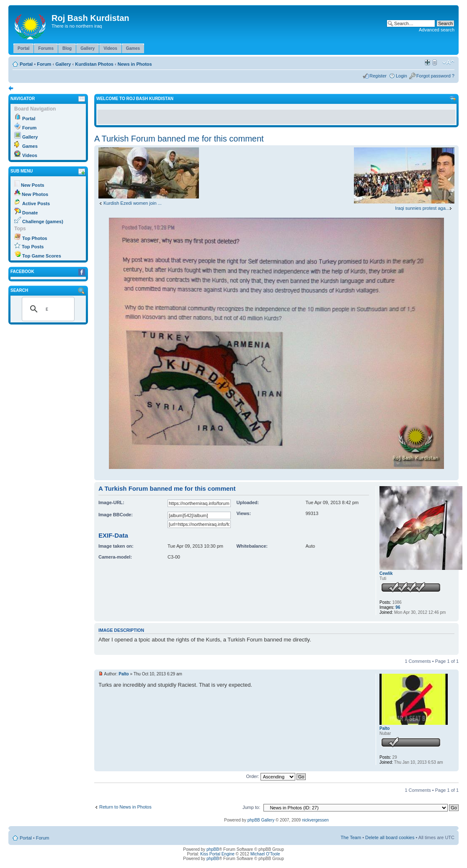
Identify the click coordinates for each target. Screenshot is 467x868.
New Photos (35, 194)
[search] (47, 309)
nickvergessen (315, 820)
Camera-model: (115, 557)
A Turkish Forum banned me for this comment (179, 139)
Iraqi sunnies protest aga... (422, 208)
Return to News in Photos (125, 807)
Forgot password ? (435, 76)
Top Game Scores (42, 256)
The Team (351, 837)
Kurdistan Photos (94, 64)
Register (378, 76)
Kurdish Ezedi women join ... (133, 203)
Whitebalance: (252, 546)
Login (401, 76)
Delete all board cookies (390, 837)
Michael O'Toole (265, 854)
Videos (30, 155)
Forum (44, 64)
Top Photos (35, 238)
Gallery (63, 64)
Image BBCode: (116, 515)
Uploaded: (248, 502)
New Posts (33, 185)
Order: (276, 776)
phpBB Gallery (261, 820)
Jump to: (251, 807)
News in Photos (135, 64)
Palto (124, 674)
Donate (30, 213)
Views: (244, 513)
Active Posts (36, 203)
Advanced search (437, 30)
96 (398, 607)
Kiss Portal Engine (217, 854)
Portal (26, 64)
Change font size (448, 62)
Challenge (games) (43, 222)
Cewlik (386, 573)
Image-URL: (111, 502)
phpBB (213, 849)
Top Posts (33, 247)
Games (30, 146)
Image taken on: (116, 546)
